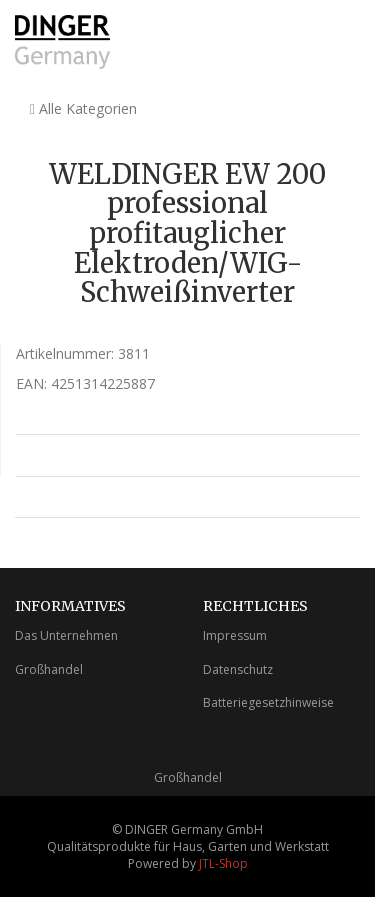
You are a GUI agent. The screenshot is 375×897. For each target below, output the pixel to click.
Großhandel (49, 669)
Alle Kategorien (83, 108)
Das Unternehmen (66, 635)
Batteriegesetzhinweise (268, 702)
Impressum (235, 635)
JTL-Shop (223, 863)
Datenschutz (238, 669)
